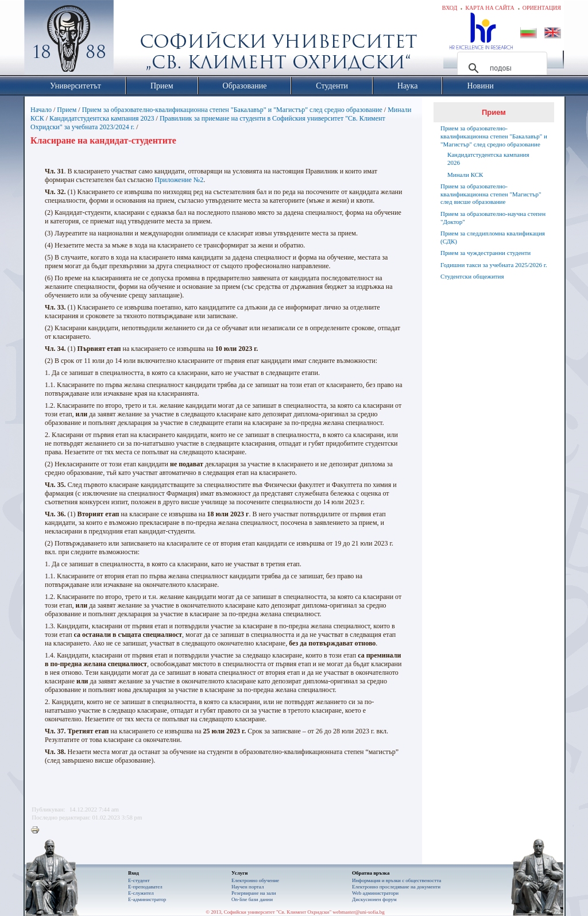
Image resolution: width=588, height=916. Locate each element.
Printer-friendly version (38, 830)
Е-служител (141, 893)
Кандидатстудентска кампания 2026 (488, 159)
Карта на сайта (490, 8)
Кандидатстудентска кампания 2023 (102, 118)
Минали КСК (465, 175)
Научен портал (247, 887)
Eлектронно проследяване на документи (396, 887)
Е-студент (139, 880)
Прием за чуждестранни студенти (486, 253)
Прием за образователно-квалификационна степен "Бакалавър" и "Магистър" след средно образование (232, 110)
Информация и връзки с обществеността (396, 880)
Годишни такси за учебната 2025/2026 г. (494, 265)
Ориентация (542, 8)
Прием (67, 110)
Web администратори (375, 893)
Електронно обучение (255, 880)
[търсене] (500, 68)
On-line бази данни (252, 899)
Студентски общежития (472, 276)
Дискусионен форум (374, 899)
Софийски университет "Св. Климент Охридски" (134, 40)
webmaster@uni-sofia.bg (359, 912)
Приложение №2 (179, 180)
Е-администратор (147, 899)
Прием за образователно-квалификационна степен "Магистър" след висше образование (491, 194)
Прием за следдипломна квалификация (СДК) (493, 237)
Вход (450, 8)
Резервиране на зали (254, 893)
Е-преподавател (145, 887)
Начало (41, 110)
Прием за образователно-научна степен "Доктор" (493, 218)
